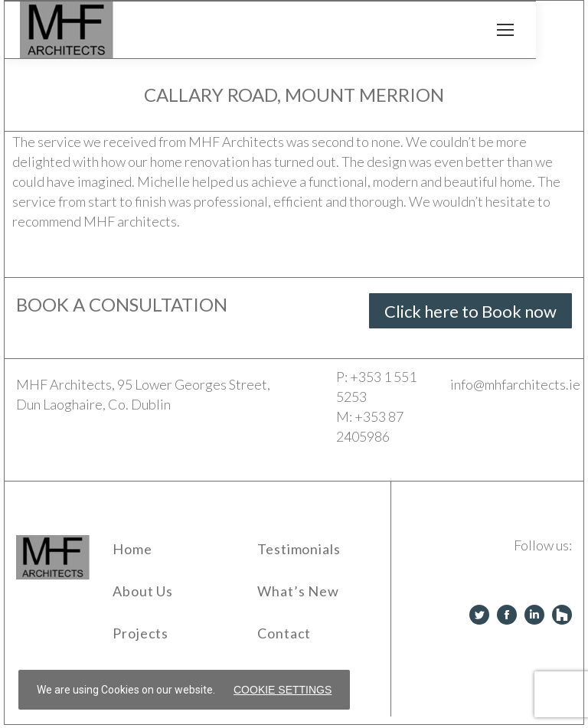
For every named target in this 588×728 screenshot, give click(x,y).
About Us (143, 591)
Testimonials (299, 549)
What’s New (298, 591)
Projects (140, 633)
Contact (284, 633)
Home (132, 549)
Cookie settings (283, 690)
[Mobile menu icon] (505, 30)
